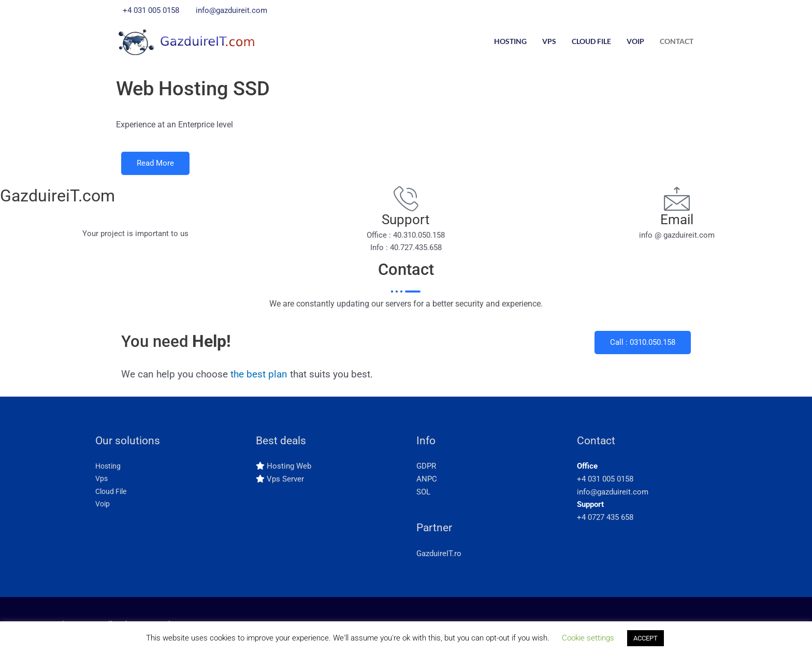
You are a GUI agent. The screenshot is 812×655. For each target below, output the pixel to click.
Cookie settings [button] (588, 638)
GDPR (426, 469)
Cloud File (591, 41)
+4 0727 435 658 (605, 520)
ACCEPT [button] (646, 638)
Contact (677, 41)
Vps (549, 41)
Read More (155, 165)
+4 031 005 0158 (605, 481)
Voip (635, 41)
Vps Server (285, 481)
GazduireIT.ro (439, 556)
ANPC (427, 481)
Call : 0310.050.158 (643, 345)
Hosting (510, 41)
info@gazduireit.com (613, 494)
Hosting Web (289, 469)
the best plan (259, 376)
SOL (423, 494)
